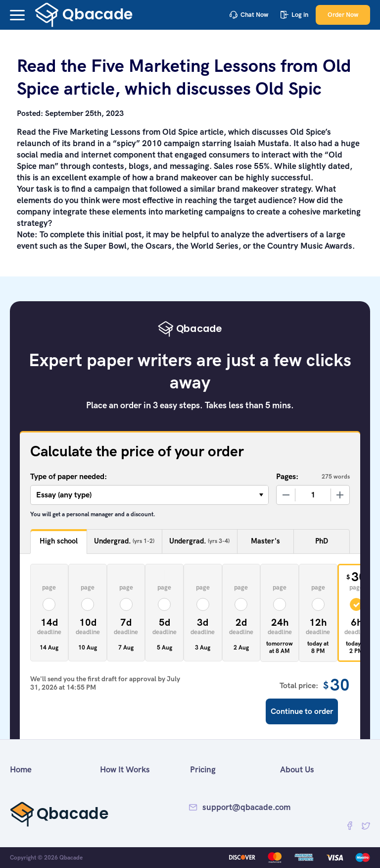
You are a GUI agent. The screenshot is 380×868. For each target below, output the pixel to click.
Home (21, 769)
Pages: (287, 476)
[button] (17, 15)
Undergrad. (124, 541)
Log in (294, 15)
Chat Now (249, 15)
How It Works (125, 769)
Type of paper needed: (69, 476)
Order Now (343, 15)
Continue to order (302, 711)
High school (59, 541)
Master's (265, 541)
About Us (297, 769)
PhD (322, 541)
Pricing (203, 769)
